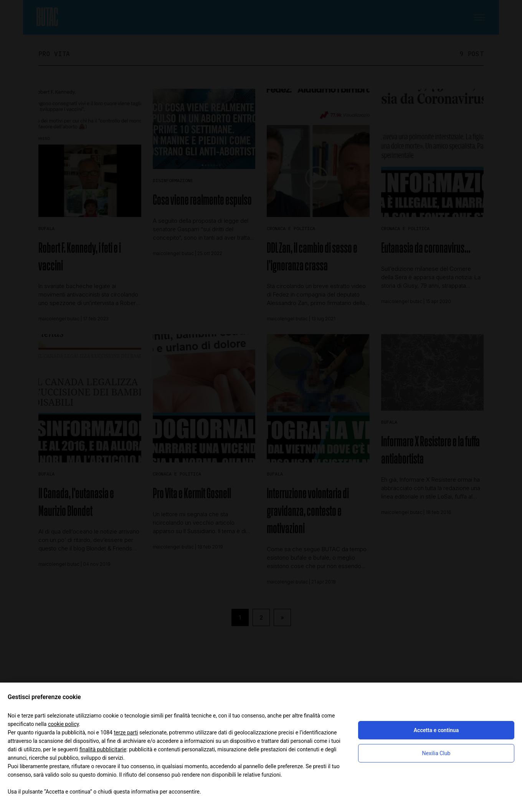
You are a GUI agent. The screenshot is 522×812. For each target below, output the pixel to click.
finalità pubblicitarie (103, 749)
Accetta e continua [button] (436, 730)
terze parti (126, 732)
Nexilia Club (436, 753)
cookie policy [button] (64, 724)
